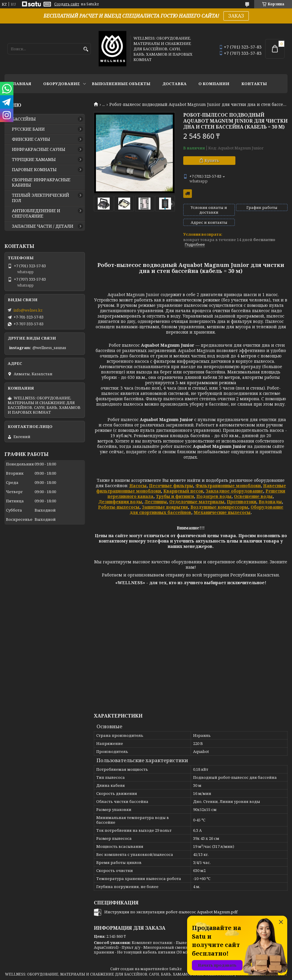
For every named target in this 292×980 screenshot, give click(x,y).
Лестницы (156, 502)
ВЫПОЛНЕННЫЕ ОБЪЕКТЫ (121, 84)
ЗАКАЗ (236, 16)
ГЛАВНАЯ (21, 84)
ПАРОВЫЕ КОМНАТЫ (34, 170)
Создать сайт (67, 4)
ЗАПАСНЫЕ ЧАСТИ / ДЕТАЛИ (43, 226)
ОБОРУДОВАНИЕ (62, 84)
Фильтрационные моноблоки (228, 486)
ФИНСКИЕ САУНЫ (31, 139)
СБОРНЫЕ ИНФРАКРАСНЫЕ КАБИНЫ (41, 182)
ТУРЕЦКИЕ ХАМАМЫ (34, 160)
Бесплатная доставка (188, 194)
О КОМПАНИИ (214, 84)
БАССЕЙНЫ (24, 119)
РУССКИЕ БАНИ (28, 129)
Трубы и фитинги (175, 496)
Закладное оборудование (234, 491)
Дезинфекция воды (120, 502)
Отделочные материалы (197, 502)
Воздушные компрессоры (219, 507)
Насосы (138, 486)
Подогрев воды (214, 496)
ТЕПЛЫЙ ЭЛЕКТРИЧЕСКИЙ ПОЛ (41, 198)
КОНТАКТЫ (254, 84)
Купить (212, 160)
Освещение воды (253, 496)
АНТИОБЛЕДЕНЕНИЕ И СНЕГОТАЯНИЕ (36, 213)
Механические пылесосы (222, 512)
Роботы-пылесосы (119, 507)
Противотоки (241, 502)
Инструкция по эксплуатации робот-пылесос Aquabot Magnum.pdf (171, 912)
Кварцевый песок (183, 491)
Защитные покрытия (165, 507)
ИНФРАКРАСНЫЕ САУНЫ (39, 149)
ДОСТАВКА (174, 84)
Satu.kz (175, 969)
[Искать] (86, 49)
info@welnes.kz (28, 310)
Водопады (270, 502)
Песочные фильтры (171, 486)
